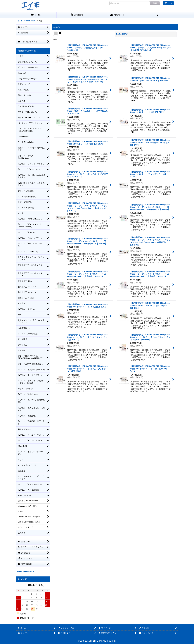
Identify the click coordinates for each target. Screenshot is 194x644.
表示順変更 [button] (122, 34)
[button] (158, 15)
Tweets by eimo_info (25, 571)
